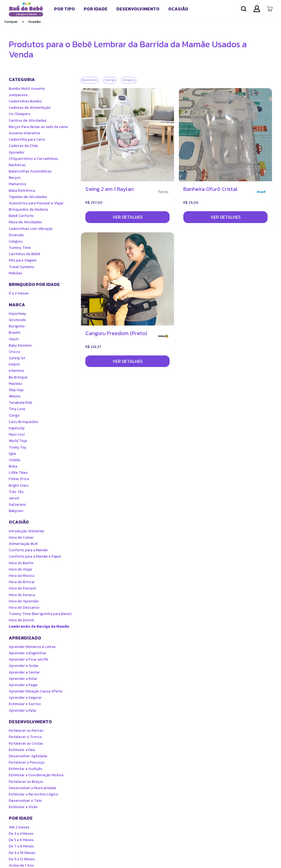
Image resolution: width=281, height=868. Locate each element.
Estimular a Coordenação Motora (36, 775)
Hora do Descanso (24, 607)
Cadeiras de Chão (23, 146)
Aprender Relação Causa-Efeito (36, 691)
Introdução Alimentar (27, 531)
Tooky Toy (18, 447)
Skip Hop (16, 390)
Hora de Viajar (21, 569)
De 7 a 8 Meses (21, 846)
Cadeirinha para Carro (27, 139)
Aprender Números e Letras (32, 647)
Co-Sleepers (20, 114)
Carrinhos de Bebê (24, 254)
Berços (15, 178)
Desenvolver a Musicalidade (33, 788)
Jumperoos (18, 95)
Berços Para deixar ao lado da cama (38, 127)
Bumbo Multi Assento (27, 89)
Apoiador (17, 152)
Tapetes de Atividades (28, 197)
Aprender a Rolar (23, 679)
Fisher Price (19, 479)
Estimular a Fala (22, 750)
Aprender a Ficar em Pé (28, 659)
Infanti (14, 364)
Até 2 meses (19, 827)
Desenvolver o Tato (25, 801)
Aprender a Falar (23, 710)
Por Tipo (64, 9)
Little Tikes (18, 473)
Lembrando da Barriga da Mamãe (39, 626)
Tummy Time (20, 248)
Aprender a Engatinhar (28, 653)
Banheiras (17, 165)
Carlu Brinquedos (23, 422)
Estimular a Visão (23, 807)
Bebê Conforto (21, 216)
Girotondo (17, 320)
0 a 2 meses (19, 293)
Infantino (16, 371)
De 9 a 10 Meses (22, 853)
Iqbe (12, 454)
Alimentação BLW (23, 544)
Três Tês (16, 492)
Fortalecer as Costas (26, 743)
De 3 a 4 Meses (21, 834)
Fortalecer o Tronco (25, 737)
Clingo (14, 415)
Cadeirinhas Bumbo (25, 101)
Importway (17, 314)
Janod (14, 498)
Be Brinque (18, 377)
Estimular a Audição (26, 769)
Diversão (16, 235)
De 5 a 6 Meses (21, 840)
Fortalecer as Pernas (26, 731)
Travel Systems (22, 267)
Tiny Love (17, 409)
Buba (13, 466)
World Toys (18, 441)
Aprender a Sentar (24, 672)
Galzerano (17, 504)
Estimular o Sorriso (25, 704)
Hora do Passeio (23, 588)
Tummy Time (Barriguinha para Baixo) (40, 614)
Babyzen (16, 511)
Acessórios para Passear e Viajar (36, 203)
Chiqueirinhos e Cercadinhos (33, 159)
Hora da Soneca (22, 595)
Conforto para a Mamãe (28, 550)
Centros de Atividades (28, 120)
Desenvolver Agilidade (28, 756)
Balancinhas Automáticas (30, 171)
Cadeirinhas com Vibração (31, 229)
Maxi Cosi (17, 434)
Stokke (15, 460)
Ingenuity (17, 428)
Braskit (15, 333)
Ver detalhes (128, 217)
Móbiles (16, 273)
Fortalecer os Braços (26, 782)
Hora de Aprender (24, 601)
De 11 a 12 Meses (22, 859)
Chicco (15, 352)
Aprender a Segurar (25, 698)
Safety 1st (17, 358)
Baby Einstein (20, 345)
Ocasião (178, 9)
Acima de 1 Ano (21, 865)
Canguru (16, 241)
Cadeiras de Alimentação (30, 108)
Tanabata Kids (21, 403)
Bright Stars (19, 486)
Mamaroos (17, 184)
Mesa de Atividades (25, 222)
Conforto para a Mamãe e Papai (35, 556)
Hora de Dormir (22, 620)
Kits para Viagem (23, 260)
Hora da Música (22, 576)
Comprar (11, 22)
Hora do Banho (21, 563)
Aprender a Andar (24, 666)
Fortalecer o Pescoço (27, 762)
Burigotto (17, 326)
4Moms (15, 396)
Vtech (14, 339)
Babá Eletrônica (22, 190)
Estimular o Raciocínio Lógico (33, 794)
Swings (110, 80)
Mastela (15, 384)
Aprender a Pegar (23, 685)
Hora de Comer (21, 537)
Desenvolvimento (138, 9)
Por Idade (96, 9)
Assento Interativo (25, 133)
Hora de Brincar (22, 582)
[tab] (64, 9)
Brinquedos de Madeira (28, 209)
